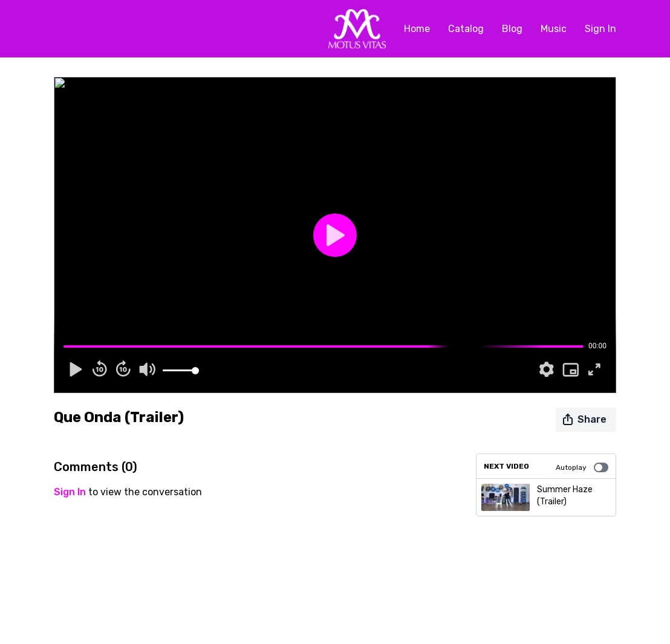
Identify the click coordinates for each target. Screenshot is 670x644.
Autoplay (582, 467)
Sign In (600, 29)
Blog (512, 29)
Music (554, 29)
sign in (70, 492)
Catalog (466, 29)
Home (417, 29)
